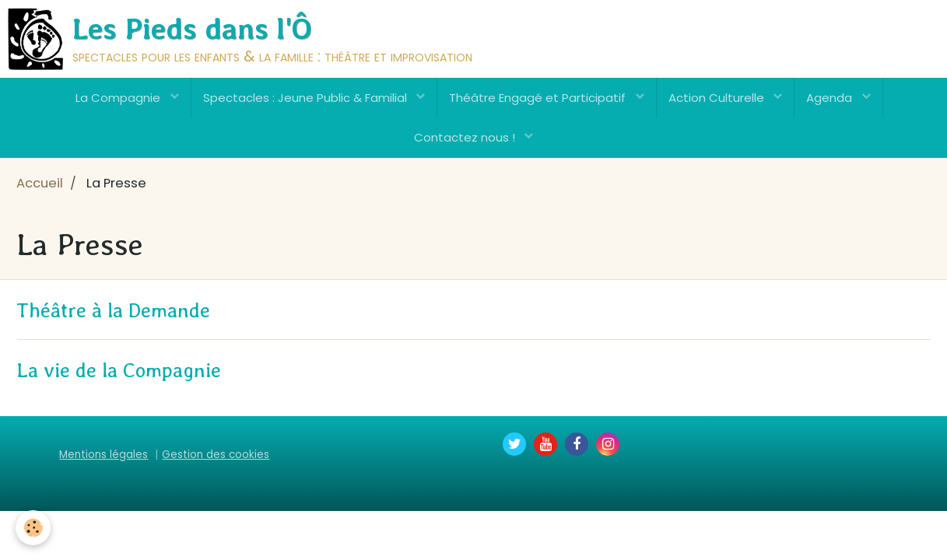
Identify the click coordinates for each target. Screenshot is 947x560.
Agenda (831, 98)
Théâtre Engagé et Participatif (539, 98)
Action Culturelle (718, 98)
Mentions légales (103, 455)
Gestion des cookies (216, 455)
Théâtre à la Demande (113, 310)
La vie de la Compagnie (119, 371)
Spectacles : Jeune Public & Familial (307, 98)
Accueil (40, 183)
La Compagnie (119, 98)
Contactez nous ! (466, 137)
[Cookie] (33, 528)
